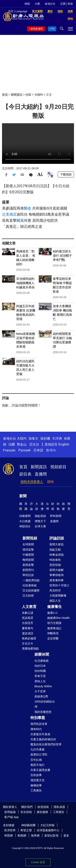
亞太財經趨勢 (31, 590)
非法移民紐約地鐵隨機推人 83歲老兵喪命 (26, 283)
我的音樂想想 (43, 712)
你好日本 (40, 666)
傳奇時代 (36, 729)
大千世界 (40, 691)
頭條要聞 (25, 516)
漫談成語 (28, 633)
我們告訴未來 (39, 724)
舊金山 (22, 444)
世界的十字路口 (59, 585)
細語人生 (55, 601)
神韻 (27, 4)
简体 (70, 4)
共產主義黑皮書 (40, 770)
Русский (24, 450)
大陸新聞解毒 (58, 596)
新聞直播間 (37, 29)
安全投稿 (26, 812)
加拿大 (33, 438)
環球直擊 (28, 550)
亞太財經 (28, 596)
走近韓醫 (53, 638)
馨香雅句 (28, 628)
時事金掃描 (57, 555)
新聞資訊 (17, 95)
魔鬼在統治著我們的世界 (46, 744)
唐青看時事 (57, 580)
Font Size (40, 174)
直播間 (41, 474)
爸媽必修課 (29, 638)
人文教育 (29, 607)
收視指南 (43, 807)
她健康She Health (58, 618)
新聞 (23, 496)
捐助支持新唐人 (32, 482)
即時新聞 (56, 516)
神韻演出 (25, 526)
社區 (28, 95)
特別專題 (38, 718)
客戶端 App (11, 817)
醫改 (28, 208)
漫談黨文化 (37, 780)
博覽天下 (40, 521)
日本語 (38, 450)
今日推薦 (25, 521)
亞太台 (34, 444)
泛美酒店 (9, 214)
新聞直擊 (28, 565)
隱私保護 (59, 807)
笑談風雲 (28, 618)
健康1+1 (52, 613)
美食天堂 (40, 676)
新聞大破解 (57, 570)
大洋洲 (57, 438)
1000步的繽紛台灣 (45, 704)
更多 (66, 836)
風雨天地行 (37, 765)
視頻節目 (58, 467)
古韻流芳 (28, 623)
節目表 (25, 474)
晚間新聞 (28, 560)
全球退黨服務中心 (48, 830)
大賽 (37, 4)
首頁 (5, 95)
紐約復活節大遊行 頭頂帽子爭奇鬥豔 (62, 256)
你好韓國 (40, 671)
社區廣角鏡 (30, 585)
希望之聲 (26, 830)
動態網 (22, 836)
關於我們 (27, 807)
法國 (12, 444)
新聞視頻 (30, 538)
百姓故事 (36, 775)
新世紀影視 (51, 836)
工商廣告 (36, 790)
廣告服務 (42, 812)
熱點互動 (55, 550)
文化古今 (28, 643)
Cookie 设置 (38, 862)
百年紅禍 (36, 760)
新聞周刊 (28, 570)
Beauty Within (43, 686)
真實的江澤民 (39, 755)
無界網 (35, 836)
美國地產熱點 (30, 649)
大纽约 (39, 95)
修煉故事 (36, 785)
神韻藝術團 (28, 825)
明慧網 (9, 836)
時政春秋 (55, 560)
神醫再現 (53, 633)
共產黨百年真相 (40, 734)
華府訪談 (28, 575)
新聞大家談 (57, 544)
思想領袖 (55, 565)
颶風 (20, 221)
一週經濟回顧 (31, 580)
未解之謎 (28, 613)
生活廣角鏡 (42, 661)
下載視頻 (66, 174)
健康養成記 (54, 628)
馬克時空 (55, 590)
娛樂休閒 (42, 654)
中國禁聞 (28, 555)
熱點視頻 (40, 516)
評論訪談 (57, 538)
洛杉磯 (45, 438)
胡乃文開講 (54, 623)
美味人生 (40, 681)
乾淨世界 (10, 830)
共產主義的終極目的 (43, 739)
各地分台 (50, 4)
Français (9, 450)
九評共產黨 (37, 749)
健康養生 (55, 607)
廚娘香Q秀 (41, 696)
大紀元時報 (47, 825)
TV (53, 29)
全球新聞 (28, 544)
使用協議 (10, 812)
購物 (50, 482)
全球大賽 (40, 526)
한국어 (51, 450)
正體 (63, 4)
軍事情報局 (57, 575)
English (64, 444)
